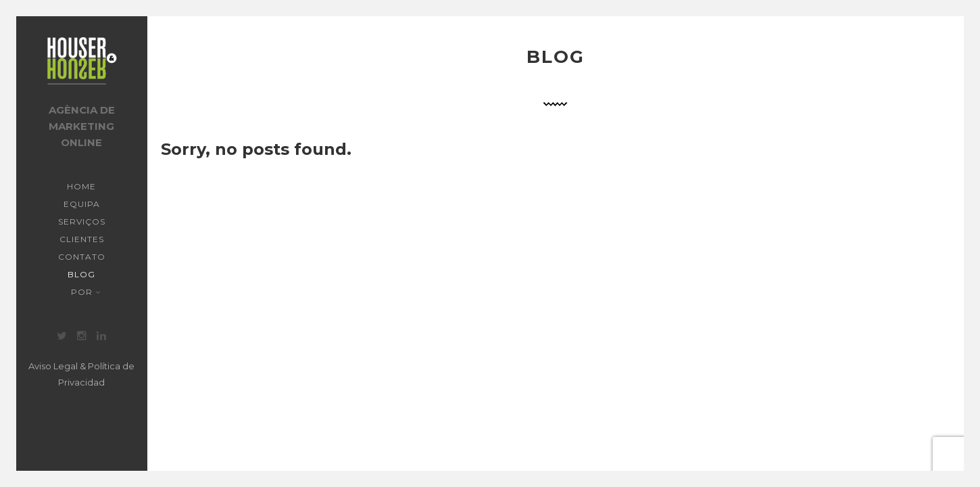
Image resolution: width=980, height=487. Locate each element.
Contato (82, 257)
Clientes (82, 239)
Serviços (82, 222)
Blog (81, 274)
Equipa (82, 204)
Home (81, 186)
